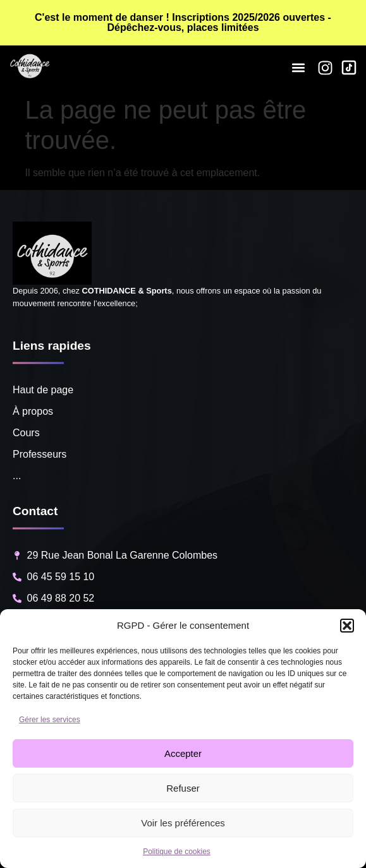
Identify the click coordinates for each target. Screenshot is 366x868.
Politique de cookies (177, 852)
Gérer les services (50, 720)
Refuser (183, 788)
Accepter (183, 753)
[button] (347, 626)
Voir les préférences (183, 823)
